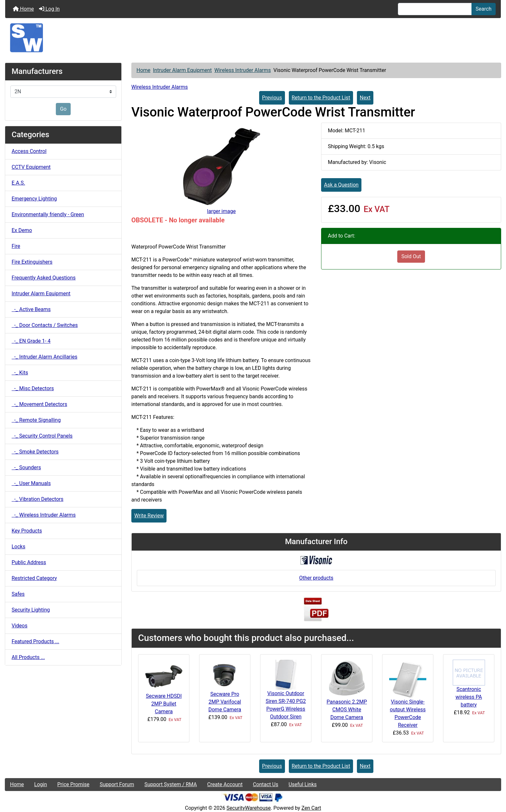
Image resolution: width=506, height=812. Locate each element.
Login (40, 784)
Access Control (29, 151)
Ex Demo (22, 230)
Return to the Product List (321, 98)
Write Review (149, 516)
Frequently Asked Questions (44, 278)
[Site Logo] (253, 38)
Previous (272, 98)
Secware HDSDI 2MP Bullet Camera (164, 704)
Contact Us (266, 784)
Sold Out (411, 256)
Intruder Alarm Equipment (182, 70)
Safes (18, 594)
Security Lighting (31, 610)
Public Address (29, 562)
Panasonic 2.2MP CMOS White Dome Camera (347, 710)
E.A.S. (18, 183)
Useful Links (303, 784)
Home (23, 9)
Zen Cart (311, 808)
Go (63, 109)
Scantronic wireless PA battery (469, 697)
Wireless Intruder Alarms (243, 70)
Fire (16, 246)
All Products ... (28, 657)
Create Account (225, 784)
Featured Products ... (35, 641)
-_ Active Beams (31, 309)
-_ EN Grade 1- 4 (31, 341)
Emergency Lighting (34, 199)
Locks (18, 547)
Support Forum (117, 784)
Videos (20, 626)
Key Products (27, 531)
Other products (316, 578)
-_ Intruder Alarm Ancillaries (45, 357)
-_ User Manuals (31, 483)
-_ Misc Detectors (33, 388)
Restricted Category (34, 578)
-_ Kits (20, 373)
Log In (49, 9)
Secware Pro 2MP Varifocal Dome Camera (225, 702)
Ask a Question (341, 185)
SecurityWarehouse (249, 808)
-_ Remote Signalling (36, 420)
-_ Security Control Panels (42, 436)
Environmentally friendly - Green (48, 214)
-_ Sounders (26, 467)
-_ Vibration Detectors (37, 499)
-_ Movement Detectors (39, 404)
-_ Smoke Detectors (35, 452)
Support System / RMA (170, 784)
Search (484, 9)
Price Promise (73, 784)
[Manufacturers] (63, 92)
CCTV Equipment (31, 167)
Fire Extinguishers (32, 262)
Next (365, 98)
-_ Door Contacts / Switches (45, 325)
